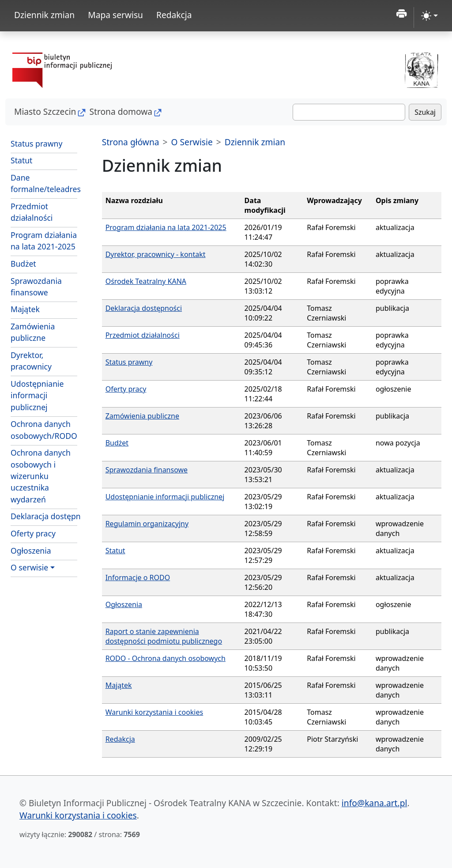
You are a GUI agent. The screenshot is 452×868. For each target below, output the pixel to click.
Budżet (23, 264)
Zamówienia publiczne (33, 332)
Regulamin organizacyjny (147, 524)
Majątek (25, 309)
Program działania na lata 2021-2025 (44, 241)
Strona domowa (121, 111)
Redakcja (174, 15)
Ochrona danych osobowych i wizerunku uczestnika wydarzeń (41, 476)
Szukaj (425, 112)
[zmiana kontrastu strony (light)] (429, 16)
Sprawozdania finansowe (36, 287)
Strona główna (131, 142)
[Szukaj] (349, 112)
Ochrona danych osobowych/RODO (44, 430)
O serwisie (29, 567)
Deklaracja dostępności (44, 516)
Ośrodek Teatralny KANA (146, 281)
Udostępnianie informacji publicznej (37, 395)
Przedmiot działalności (32, 212)
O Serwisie (192, 142)
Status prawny (36, 143)
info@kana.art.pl (375, 803)
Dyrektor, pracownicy (31, 361)
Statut (21, 160)
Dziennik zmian (44, 15)
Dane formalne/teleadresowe (44, 183)
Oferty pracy (33, 533)
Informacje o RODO (138, 577)
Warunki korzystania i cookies (154, 712)
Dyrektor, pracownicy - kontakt (156, 254)
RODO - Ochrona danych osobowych (166, 658)
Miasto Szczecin (45, 111)
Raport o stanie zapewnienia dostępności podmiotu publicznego (164, 636)
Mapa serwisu (115, 15)
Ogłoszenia (31, 551)
